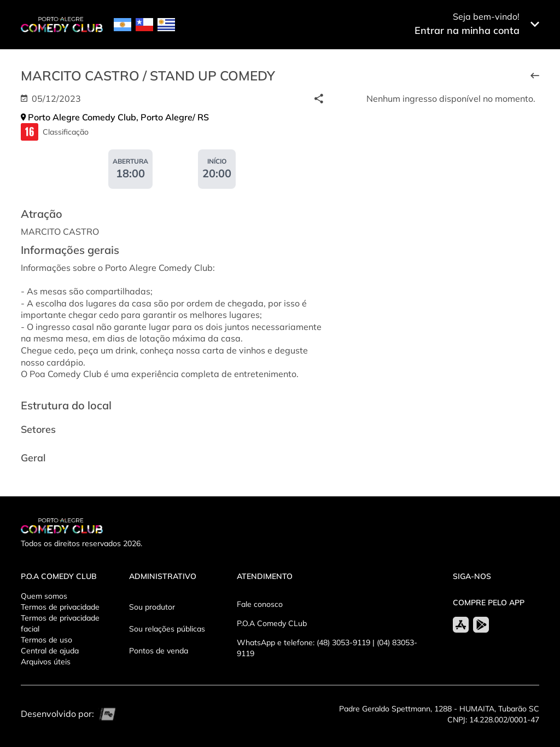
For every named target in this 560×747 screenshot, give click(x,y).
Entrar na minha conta (467, 30)
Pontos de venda (159, 651)
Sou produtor (152, 607)
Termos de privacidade (60, 607)
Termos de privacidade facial (60, 623)
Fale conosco (260, 604)
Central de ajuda (50, 651)
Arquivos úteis (46, 662)
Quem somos (44, 596)
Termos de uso (46, 640)
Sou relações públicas (167, 629)
